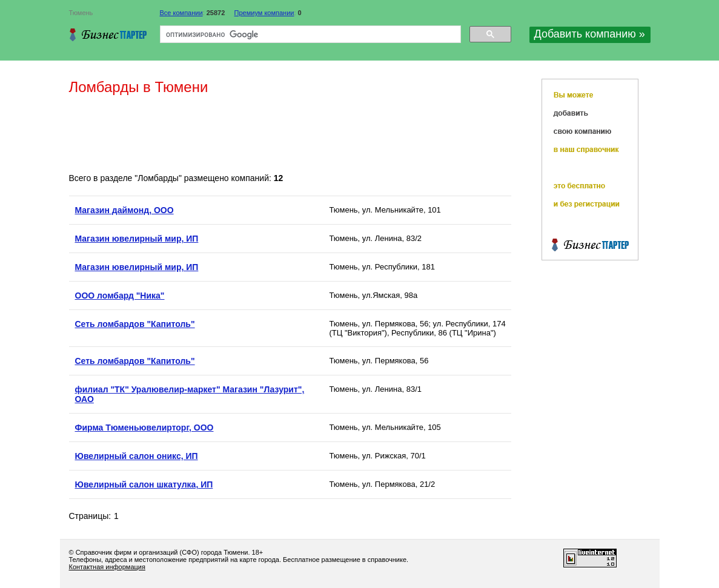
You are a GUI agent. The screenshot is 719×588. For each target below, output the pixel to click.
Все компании (181, 13)
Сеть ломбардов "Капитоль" (135, 324)
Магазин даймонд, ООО (124, 210)
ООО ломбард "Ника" (120, 296)
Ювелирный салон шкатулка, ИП (144, 484)
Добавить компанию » (590, 34)
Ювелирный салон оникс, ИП (137, 456)
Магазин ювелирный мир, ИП (137, 239)
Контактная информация (107, 567)
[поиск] (309, 35)
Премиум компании (264, 13)
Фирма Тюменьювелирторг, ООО (144, 428)
